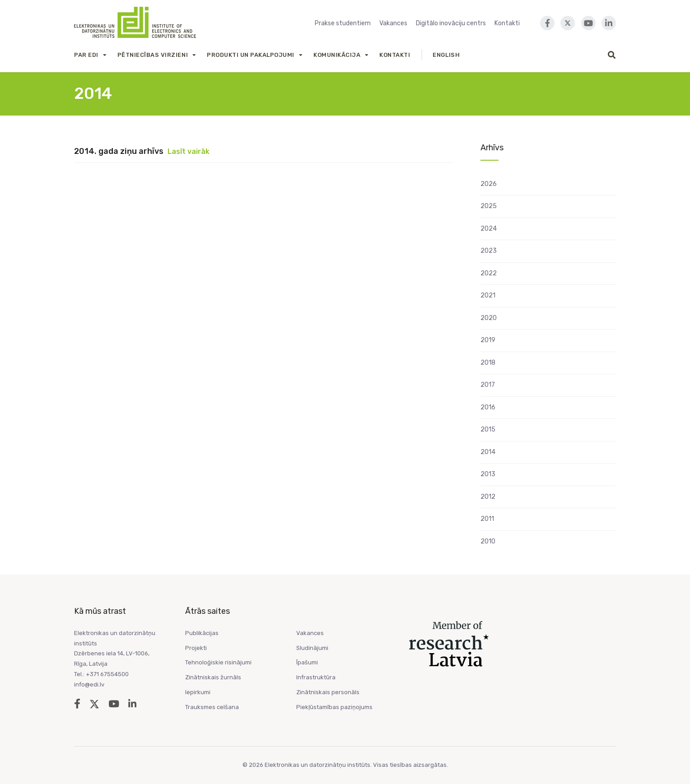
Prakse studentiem (343, 23)
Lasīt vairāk (189, 151)
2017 (488, 385)
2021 (488, 295)
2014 (488, 452)
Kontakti (507, 23)
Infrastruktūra (316, 677)
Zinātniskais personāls (328, 692)
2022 (489, 273)
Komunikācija (337, 55)
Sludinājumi (312, 648)
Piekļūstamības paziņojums (334, 707)
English (446, 55)
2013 (488, 474)
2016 (488, 407)
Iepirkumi (198, 692)
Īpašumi (307, 662)
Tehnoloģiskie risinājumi (218, 662)
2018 (488, 363)
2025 (489, 206)
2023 (489, 251)
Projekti (196, 648)
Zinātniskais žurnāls (213, 677)
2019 (488, 340)
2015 (488, 429)
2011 (487, 519)
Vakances (393, 23)
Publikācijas (202, 633)
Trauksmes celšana (212, 707)
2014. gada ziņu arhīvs (119, 151)
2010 (488, 541)
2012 (488, 497)
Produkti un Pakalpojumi (251, 55)
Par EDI (86, 55)
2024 (489, 229)
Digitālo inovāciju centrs (451, 23)
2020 (489, 318)
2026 (489, 184)
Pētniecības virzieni (153, 55)
